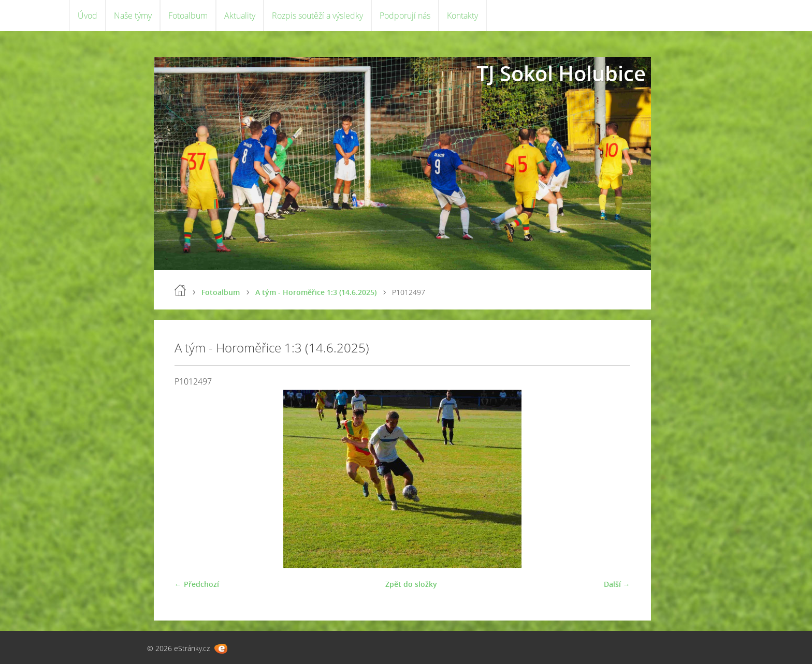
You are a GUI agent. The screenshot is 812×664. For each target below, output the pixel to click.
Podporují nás (405, 16)
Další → (617, 584)
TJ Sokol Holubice (561, 73)
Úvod (88, 16)
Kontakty (462, 16)
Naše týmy (133, 16)
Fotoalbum (188, 16)
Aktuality (240, 16)
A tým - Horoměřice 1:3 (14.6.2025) (316, 292)
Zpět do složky (411, 584)
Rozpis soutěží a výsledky (317, 16)
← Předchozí (197, 584)
